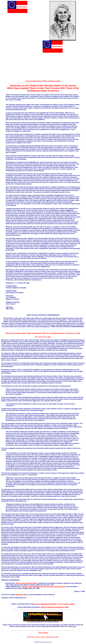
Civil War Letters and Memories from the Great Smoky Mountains (44, 587)
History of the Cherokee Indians (27, 583)
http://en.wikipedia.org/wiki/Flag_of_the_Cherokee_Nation (55, 604)
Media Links (50, 637)
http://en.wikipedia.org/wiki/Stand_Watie (55, 607)
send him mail (21, 595)
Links (38, 637)
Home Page (31, 637)
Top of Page (43, 633)
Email (57, 637)
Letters (43, 637)
